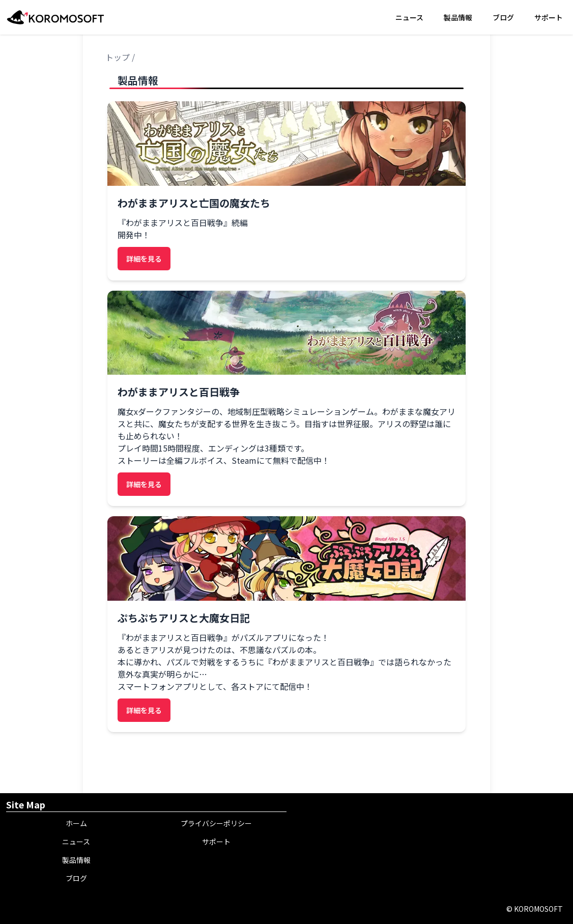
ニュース (409, 17)
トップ (118, 57)
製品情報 (458, 17)
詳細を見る (144, 259)
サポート (549, 17)
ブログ (503, 17)
